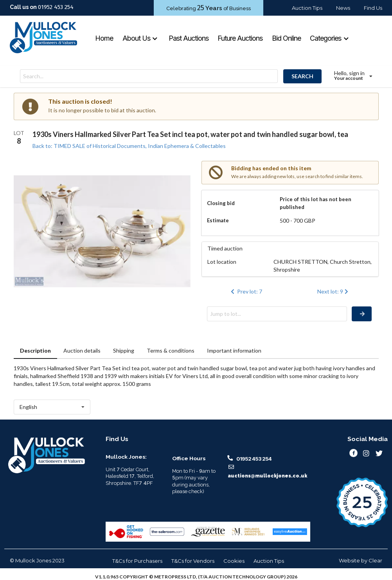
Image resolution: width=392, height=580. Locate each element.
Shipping (124, 350)
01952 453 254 (56, 7)
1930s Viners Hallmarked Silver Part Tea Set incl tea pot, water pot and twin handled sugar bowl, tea (190, 134)
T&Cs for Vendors (193, 561)
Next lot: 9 (334, 291)
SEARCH (302, 76)
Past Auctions (189, 38)
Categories (329, 38)
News (343, 8)
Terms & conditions (171, 350)
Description (35, 350)
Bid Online (286, 38)
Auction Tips (307, 8)
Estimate (218, 220)
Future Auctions (240, 38)
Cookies (234, 561)
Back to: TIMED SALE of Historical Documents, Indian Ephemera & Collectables (129, 146)
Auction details (82, 350)
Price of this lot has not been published (316, 203)
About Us (140, 38)
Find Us (373, 8)
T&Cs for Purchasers (137, 561)
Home (104, 38)
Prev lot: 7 (246, 291)
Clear (375, 560)
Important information (234, 350)
